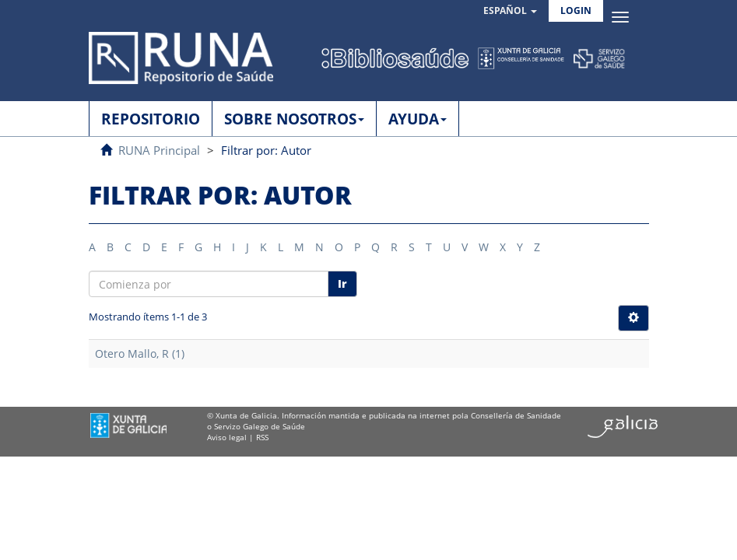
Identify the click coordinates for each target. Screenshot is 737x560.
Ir (342, 283)
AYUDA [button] (418, 119)
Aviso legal (227, 437)
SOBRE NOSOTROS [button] (294, 119)
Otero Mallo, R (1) (140, 353)
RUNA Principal (159, 150)
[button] (510, 11)
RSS (262, 437)
